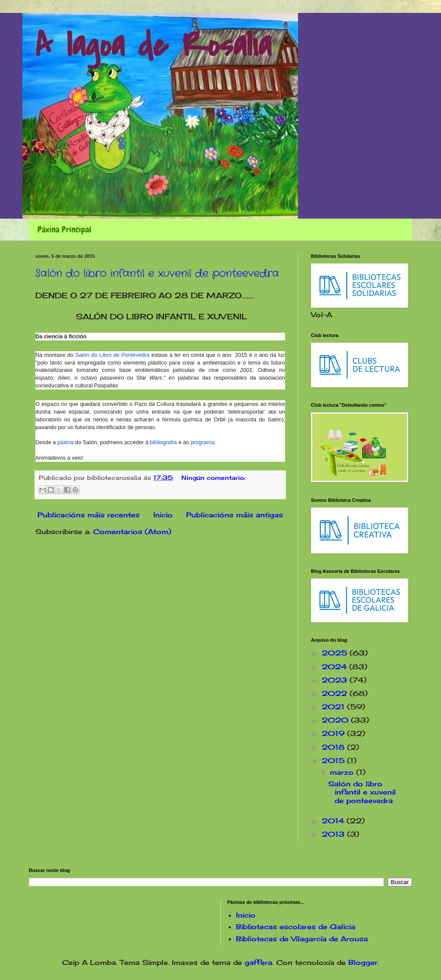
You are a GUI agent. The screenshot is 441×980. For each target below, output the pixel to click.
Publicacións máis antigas (234, 515)
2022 (336, 693)
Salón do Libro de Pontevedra (112, 355)
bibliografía (163, 442)
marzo (343, 772)
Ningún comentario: (213, 478)
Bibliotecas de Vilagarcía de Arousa (302, 939)
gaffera (258, 962)
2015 (334, 761)
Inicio (163, 515)
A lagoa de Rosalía (153, 46)
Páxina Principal (64, 229)
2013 (334, 834)
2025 (336, 653)
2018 (334, 747)
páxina (65, 442)
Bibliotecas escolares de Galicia (296, 927)
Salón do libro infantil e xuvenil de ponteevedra (157, 274)
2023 (336, 680)
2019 (334, 733)
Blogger (363, 962)
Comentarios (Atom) (132, 532)
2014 (334, 821)
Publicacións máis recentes (89, 515)
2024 (335, 667)
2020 (336, 720)
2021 (334, 707)
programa (203, 442)
